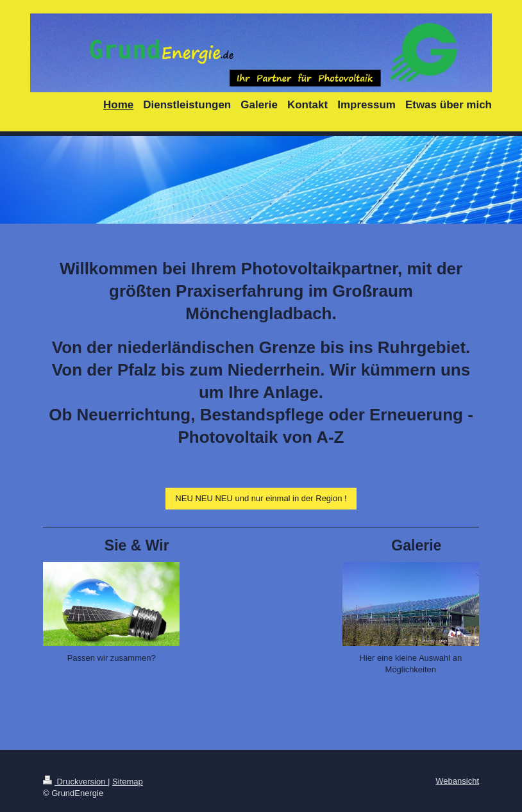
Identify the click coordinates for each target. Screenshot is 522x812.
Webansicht (457, 781)
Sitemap (128, 782)
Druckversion (75, 782)
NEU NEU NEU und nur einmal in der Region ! (261, 498)
